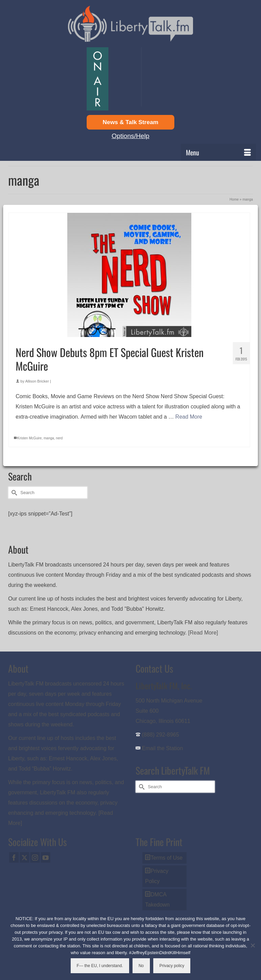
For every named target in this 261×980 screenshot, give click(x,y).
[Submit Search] (13, 493)
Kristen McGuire (30, 438)
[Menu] (218, 152)
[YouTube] (46, 857)
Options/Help (131, 136)
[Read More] (203, 633)
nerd (59, 438)
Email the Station (162, 748)
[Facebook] (14, 857)
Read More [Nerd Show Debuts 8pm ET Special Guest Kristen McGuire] (189, 417)
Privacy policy (172, 966)
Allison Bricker (37, 381)
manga (49, 438)
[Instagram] (35, 857)
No (141, 966)
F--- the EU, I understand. (100, 966)
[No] (253, 945)
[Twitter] (24, 857)
